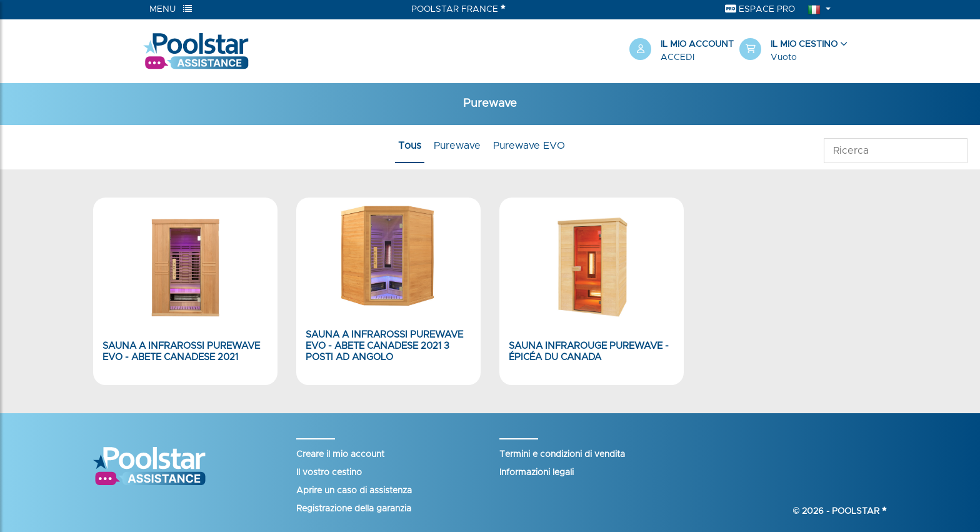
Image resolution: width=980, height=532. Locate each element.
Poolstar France (458, 9)
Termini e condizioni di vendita (562, 454)
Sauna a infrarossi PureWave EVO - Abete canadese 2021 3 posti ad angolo (384, 346)
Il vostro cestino (329, 473)
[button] (788, 51)
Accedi (677, 58)
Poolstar (859, 511)
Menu (171, 9)
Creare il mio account (340, 454)
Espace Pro (760, 9)
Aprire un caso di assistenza (354, 491)
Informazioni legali (537, 473)
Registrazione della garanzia (354, 509)
